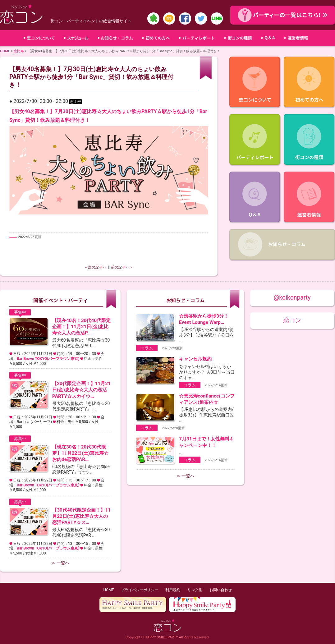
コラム (147, 348)
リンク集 (195, 590)
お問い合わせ (221, 590)
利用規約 (173, 590)
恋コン (292, 320)
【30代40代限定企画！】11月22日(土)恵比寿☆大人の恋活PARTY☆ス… (81, 516)
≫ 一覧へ (60, 563)
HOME (5, 51)
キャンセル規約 (195, 359)
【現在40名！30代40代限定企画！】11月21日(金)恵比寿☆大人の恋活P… (81, 327)
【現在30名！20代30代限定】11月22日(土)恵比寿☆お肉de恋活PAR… (80, 453)
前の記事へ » (122, 267)
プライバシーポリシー (140, 590)
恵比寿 (19, 51)
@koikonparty (292, 298)
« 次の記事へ (96, 267)
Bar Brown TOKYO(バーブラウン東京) (48, 359)
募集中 (20, 312)
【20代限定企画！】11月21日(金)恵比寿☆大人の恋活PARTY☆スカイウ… (81, 390)
